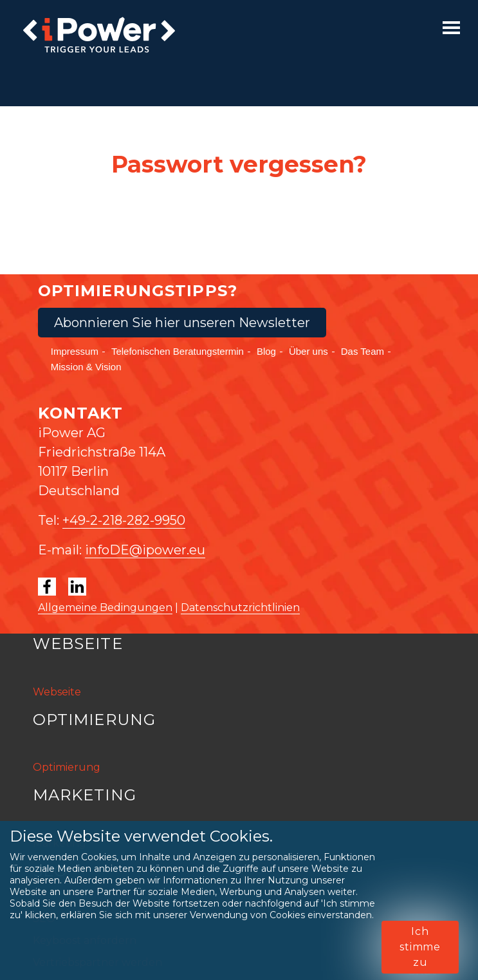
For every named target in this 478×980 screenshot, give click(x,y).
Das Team (363, 351)
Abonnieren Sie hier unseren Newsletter (182, 323)
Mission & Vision (86, 367)
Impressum (75, 351)
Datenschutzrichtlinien (240, 608)
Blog (266, 351)
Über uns (308, 351)
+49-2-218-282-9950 (124, 520)
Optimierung (67, 767)
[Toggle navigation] (451, 28)
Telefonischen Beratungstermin (178, 351)
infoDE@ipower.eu (145, 550)
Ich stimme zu (420, 947)
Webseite (57, 692)
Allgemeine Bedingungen (105, 608)
